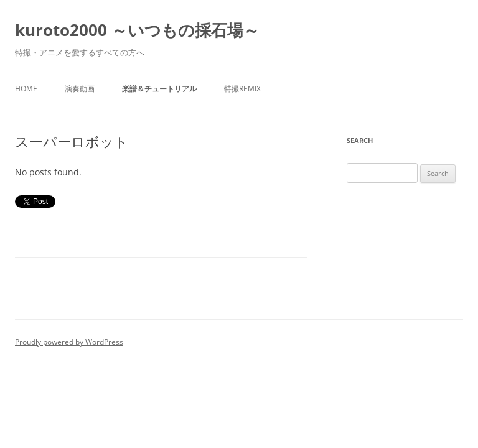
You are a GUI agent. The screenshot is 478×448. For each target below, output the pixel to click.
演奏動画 (80, 89)
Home (26, 89)
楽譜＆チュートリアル (159, 89)
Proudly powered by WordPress (69, 342)
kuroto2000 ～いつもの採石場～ (137, 30)
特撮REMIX (242, 89)
